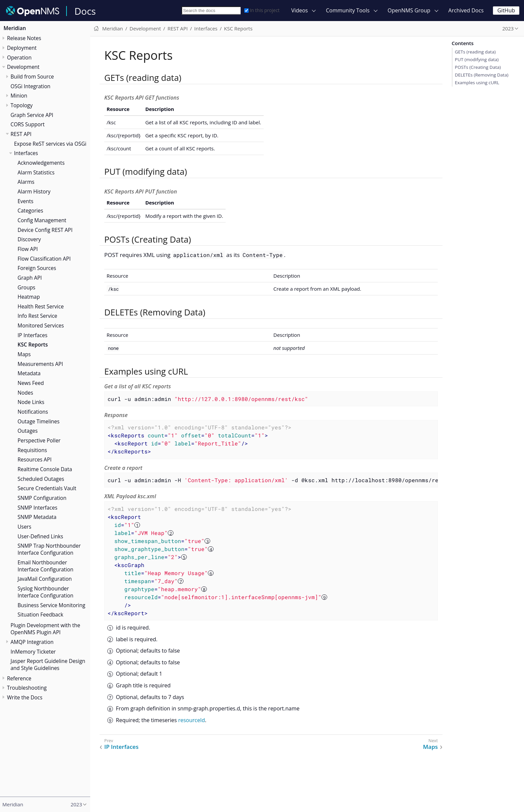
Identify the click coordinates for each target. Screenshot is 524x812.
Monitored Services (41, 325)
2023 (508, 28)
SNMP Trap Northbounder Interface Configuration (49, 549)
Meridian (15, 28)
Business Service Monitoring (52, 605)
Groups (27, 287)
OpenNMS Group (409, 10)
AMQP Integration (32, 642)
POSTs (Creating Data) (478, 67)
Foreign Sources (37, 268)
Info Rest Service (38, 316)
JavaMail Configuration (45, 579)
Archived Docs (466, 10)
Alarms (26, 182)
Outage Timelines (39, 421)
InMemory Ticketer (33, 652)
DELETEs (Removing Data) (482, 75)
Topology (22, 105)
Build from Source (32, 77)
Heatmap (29, 297)
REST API (21, 134)
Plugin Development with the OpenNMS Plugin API (45, 629)
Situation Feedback (41, 615)
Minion (19, 96)
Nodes (26, 393)
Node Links (31, 402)
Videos (300, 10)
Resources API (35, 459)
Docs (85, 11)
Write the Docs (25, 697)
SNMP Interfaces (38, 508)
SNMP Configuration (42, 498)
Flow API (28, 249)
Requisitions (32, 450)
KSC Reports (33, 345)
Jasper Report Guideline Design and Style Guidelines (48, 664)
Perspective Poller (39, 440)
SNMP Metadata (37, 517)
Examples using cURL (477, 83)
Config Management (42, 220)
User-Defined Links (40, 536)
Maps (24, 354)
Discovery (29, 239)
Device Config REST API (45, 230)
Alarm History (34, 191)
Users (25, 527)
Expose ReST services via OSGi (50, 144)
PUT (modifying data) (477, 59)
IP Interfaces (33, 335)
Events (26, 201)
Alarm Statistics (36, 172)
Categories (31, 211)
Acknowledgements (41, 163)
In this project (262, 10)
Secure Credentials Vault (47, 488)
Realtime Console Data (45, 469)
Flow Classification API (44, 259)
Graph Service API (32, 115)
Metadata (29, 373)
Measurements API (40, 364)
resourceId (191, 720)
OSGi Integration (31, 86)
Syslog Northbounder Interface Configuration (46, 592)
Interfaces (26, 153)
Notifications (33, 412)
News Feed (31, 383)
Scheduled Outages (41, 479)
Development (23, 67)
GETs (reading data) (475, 52)
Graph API (30, 278)
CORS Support (28, 124)
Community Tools (348, 10)
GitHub (506, 10)
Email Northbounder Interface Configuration (46, 566)
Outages (28, 431)
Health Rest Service (41, 306)
